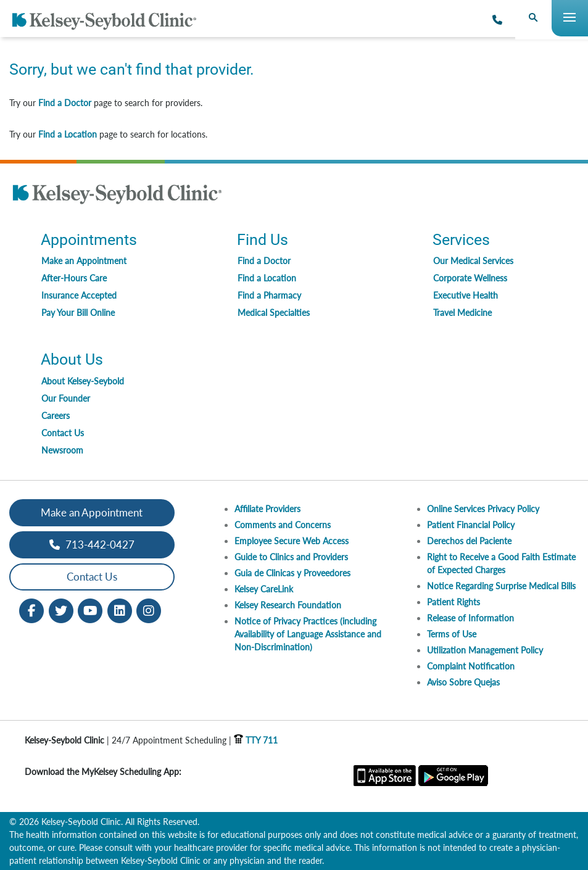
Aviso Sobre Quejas (463, 682)
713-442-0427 (92, 545)
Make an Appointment (84, 261)
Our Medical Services (473, 261)
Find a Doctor (65, 103)
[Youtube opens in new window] (90, 609)
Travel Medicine (462, 313)
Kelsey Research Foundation (288, 605)
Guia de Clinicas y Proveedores (292, 573)
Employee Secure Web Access (292, 541)
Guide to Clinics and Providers (291, 557)
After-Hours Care (74, 278)
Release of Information (470, 618)
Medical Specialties (274, 313)
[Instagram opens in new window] (149, 609)
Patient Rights (453, 602)
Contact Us (63, 433)
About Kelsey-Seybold (83, 381)
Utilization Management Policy (485, 650)
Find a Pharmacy (269, 295)
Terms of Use (452, 634)
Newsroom (62, 450)
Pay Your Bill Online (78, 313)
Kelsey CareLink (264, 589)
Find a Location (68, 134)
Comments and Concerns (283, 525)
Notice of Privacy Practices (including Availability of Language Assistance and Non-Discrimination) (308, 634)
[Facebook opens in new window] (31, 609)
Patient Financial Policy (471, 525)
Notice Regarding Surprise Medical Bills (501, 586)
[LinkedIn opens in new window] (120, 609)
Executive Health (466, 295)
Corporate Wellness (470, 278)
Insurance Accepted (79, 295)
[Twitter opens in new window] (61, 609)
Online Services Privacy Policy (483, 509)
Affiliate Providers (267, 509)
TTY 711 (256, 740)
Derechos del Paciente (469, 541)
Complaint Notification (471, 666)
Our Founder (66, 398)
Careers (56, 416)
